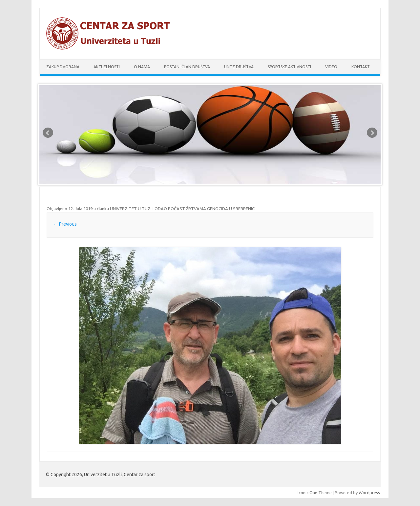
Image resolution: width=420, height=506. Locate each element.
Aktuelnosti (107, 67)
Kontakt (361, 67)
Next (372, 133)
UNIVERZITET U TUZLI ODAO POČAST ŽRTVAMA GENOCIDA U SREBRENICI (183, 209)
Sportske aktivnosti (289, 67)
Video (331, 67)
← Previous (65, 224)
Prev (48, 133)
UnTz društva (239, 67)
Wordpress (369, 493)
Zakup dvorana (63, 67)
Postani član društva (187, 67)
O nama (142, 67)
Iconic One (307, 493)
